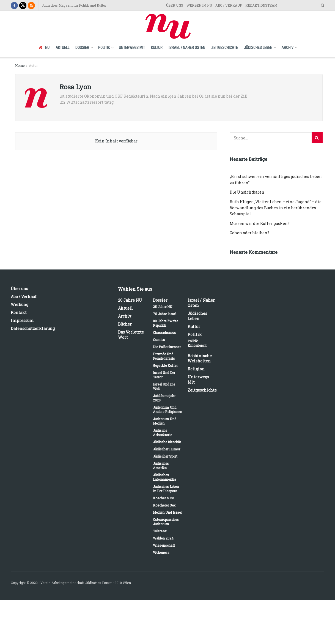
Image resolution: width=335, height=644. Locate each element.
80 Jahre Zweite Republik (165, 323)
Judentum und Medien (165, 421)
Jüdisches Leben (258, 48)
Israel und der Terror (164, 375)
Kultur (157, 48)
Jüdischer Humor (167, 449)
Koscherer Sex (164, 505)
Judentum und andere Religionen (167, 409)
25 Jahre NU (163, 307)
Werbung (20, 305)
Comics (159, 340)
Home (20, 65)
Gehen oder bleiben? (249, 233)
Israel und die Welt (164, 386)
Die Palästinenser (167, 347)
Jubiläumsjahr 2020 (164, 398)
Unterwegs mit (132, 48)
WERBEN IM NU (199, 5)
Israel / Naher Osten (187, 48)
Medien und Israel (167, 512)
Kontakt (19, 313)
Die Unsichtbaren (247, 192)
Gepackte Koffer (165, 365)
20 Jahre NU (130, 300)
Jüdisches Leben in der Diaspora (166, 489)
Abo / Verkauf (24, 297)
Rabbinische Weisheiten (200, 358)
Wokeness (161, 552)
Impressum (22, 320)
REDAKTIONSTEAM (261, 5)
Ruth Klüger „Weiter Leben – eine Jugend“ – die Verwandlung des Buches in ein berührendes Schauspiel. (276, 208)
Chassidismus (164, 332)
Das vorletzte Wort (131, 335)
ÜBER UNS (175, 5)
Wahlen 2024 (163, 538)
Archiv (287, 48)
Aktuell (62, 48)
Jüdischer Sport (165, 456)
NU (44, 48)
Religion (196, 369)
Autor (33, 65)
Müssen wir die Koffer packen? (260, 223)
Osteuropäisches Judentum (166, 522)
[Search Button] (317, 138)
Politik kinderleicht (197, 343)
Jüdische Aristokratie (162, 433)
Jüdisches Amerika (161, 466)
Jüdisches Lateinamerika (164, 477)
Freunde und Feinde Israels (164, 356)
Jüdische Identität (167, 442)
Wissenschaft (164, 545)
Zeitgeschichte (225, 48)
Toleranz (160, 531)
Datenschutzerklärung (33, 328)
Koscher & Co (163, 498)
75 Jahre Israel (165, 314)
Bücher (125, 324)
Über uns (19, 289)
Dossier (82, 48)
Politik (104, 48)
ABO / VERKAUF (229, 5)
